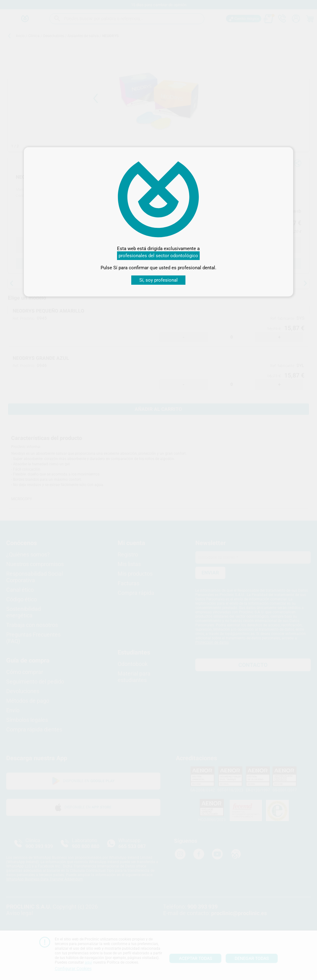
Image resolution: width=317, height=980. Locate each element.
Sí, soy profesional (158, 280)
